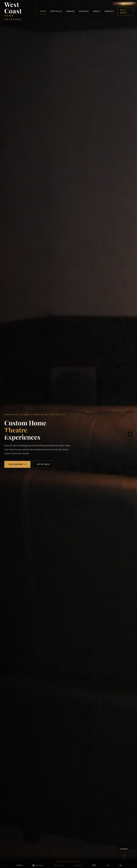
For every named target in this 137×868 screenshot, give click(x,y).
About (97, 11)
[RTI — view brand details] (87, 865)
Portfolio (56, 11)
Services (84, 11)
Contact (109, 11)
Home (43, 12)
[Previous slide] (7, 434)
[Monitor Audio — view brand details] (31, 865)
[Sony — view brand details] (128, 865)
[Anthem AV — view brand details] (52, 865)
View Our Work (17, 464)
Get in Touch (43, 464)
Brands (71, 11)
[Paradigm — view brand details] (13, 865)
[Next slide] (130, 434)
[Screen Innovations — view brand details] (101, 865)
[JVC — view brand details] (114, 865)
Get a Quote (123, 11)
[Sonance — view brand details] (71, 865)
